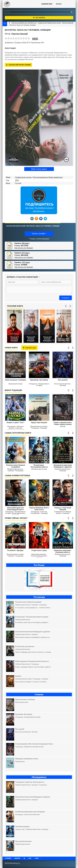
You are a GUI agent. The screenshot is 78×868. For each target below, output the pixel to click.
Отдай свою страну (39, 550)
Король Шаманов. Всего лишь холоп (39, 509)
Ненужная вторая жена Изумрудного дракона (63, 466)
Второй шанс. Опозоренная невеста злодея (39, 466)
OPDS (37, 858)
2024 (17, 180)
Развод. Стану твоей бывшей (63, 509)
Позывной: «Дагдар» (15, 550)
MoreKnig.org (20, 4)
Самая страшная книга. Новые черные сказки (63, 423)
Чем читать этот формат (24, 248)
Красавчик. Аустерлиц (39, 380)
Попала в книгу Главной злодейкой (15, 466)
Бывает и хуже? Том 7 (15, 422)
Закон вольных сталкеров (15, 380)
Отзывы (8, 858)
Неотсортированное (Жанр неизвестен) (48, 177)
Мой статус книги (39, 169)
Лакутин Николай (68, 23)
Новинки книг (47, 4)
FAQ (30, 858)
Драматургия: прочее (23, 177)
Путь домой (63, 380)
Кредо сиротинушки (39, 422)
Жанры (59, 4)
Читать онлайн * (39, 234)
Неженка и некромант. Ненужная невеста (63, 551)
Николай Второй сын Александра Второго (15, 509)
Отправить (65, 298)
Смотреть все (29, 348)
